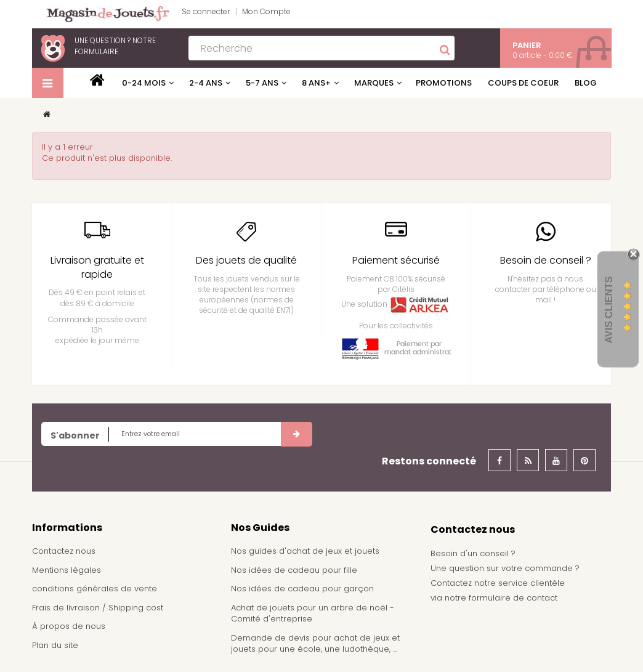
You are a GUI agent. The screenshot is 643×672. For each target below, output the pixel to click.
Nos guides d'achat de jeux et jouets (305, 551)
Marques (374, 83)
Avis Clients (609, 310)
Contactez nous (64, 551)
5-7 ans (262, 83)
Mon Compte (266, 11)
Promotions (444, 83)
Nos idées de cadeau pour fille (294, 570)
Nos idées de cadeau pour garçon (302, 589)
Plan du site (55, 645)
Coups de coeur (523, 83)
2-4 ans (206, 83)
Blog (586, 83)
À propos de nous (69, 626)
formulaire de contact (513, 598)
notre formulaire (115, 46)
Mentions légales (67, 570)
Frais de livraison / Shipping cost (98, 608)
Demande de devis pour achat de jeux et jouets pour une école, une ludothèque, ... (315, 644)
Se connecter (206, 11)
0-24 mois (144, 83)
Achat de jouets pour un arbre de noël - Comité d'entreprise (313, 613)
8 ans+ (316, 83)
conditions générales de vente (95, 589)
